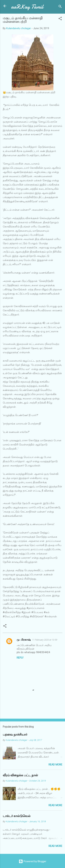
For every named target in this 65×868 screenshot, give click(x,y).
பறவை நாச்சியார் (15, 735)
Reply (20, 658)
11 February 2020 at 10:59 (45, 640)
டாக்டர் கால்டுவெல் (17, 816)
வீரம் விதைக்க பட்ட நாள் (20, 775)
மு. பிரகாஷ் (24, 640)
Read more (55, 765)
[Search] (60, 7)
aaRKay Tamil (27, 7)
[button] (60, 19)
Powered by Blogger (32, 861)
